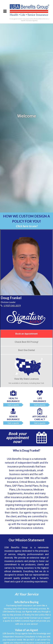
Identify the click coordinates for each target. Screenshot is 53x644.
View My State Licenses (26, 369)
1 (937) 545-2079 (12, 305)
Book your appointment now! (17, 438)
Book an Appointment (26, 334)
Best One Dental (26, 350)
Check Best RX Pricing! (26, 342)
